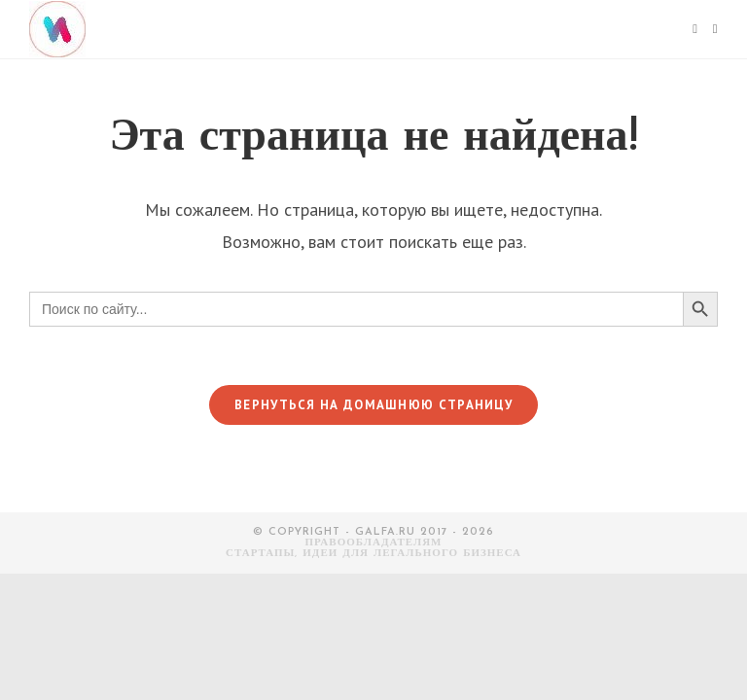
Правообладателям (374, 543)
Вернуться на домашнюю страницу (373, 405)
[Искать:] (708, 29)
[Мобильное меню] (695, 29)
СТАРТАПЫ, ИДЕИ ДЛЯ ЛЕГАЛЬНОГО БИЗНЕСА (373, 554)
